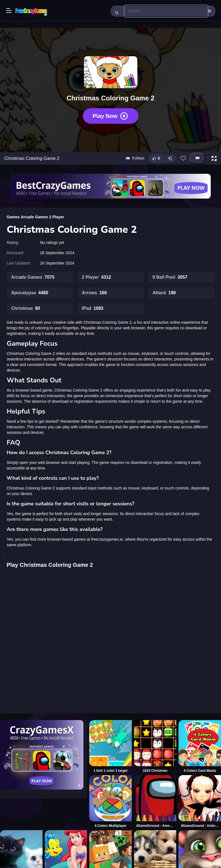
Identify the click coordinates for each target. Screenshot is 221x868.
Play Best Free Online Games (31, 11)
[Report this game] (197, 158)
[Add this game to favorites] (183, 159)
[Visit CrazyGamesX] (44, 755)
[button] (214, 159)
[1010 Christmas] (155, 746)
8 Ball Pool (170, 277)
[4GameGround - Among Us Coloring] (155, 802)
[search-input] (166, 11)
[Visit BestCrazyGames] (111, 186)
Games (13, 217)
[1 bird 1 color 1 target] (110, 746)
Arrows (94, 293)
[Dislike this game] (170, 159)
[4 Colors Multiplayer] (110, 802)
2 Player (57, 217)
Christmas (26, 308)
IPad (92, 308)
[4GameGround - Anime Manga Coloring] (200, 802)
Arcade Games (34, 217)
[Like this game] (156, 158)
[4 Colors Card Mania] (200, 746)
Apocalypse (30, 293)
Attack (164, 293)
